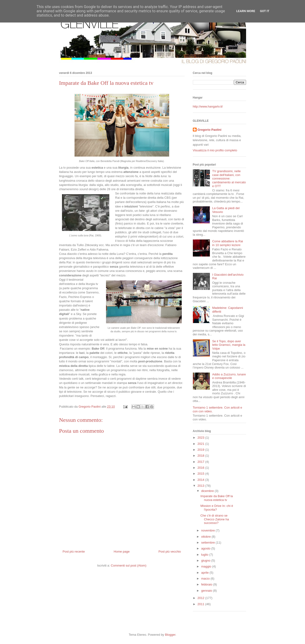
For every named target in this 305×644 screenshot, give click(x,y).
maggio (207, 566)
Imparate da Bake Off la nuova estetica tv (217, 498)
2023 (201, 438)
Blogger (170, 635)
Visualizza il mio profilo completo (215, 150)
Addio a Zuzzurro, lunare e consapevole (229, 376)
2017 (201, 462)
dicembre (208, 491)
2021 (201, 444)
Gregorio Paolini (210, 130)
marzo (206, 579)
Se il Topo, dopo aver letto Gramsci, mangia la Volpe (229, 345)
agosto (206, 548)
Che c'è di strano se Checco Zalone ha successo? (215, 519)
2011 (201, 604)
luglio (205, 555)
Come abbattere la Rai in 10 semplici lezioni (228, 243)
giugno (206, 561)
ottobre (206, 537)
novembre (208, 530)
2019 (201, 450)
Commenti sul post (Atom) (128, 565)
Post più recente (74, 552)
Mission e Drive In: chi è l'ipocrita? (217, 508)
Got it (265, 11)
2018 (201, 456)
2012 (201, 598)
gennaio (207, 591)
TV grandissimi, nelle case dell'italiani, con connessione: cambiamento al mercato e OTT (229, 178)
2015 (201, 474)
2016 (201, 468)
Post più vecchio (170, 552)
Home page (122, 552)
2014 (201, 480)
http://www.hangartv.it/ (208, 106)
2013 (201, 486)
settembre (208, 543)
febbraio (207, 584)
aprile (205, 573)
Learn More (246, 11)
